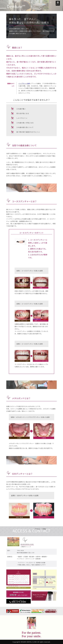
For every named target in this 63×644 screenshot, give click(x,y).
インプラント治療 (24, 83)
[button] (58, 3)
